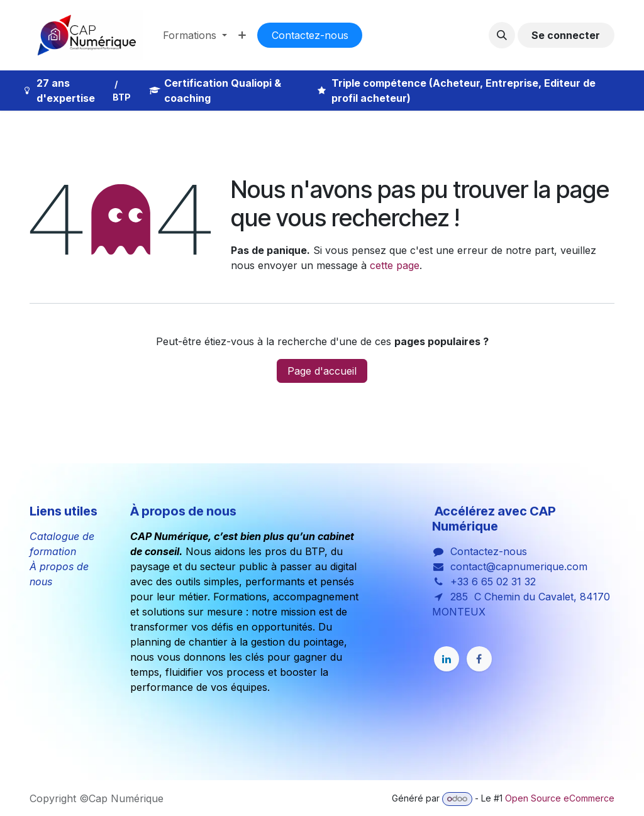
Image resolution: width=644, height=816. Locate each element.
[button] (502, 35)
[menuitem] (195, 35)
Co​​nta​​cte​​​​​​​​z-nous (310, 35)
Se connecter (566, 35)
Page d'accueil (322, 371)
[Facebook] (479, 659)
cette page (395, 265)
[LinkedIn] (447, 659)
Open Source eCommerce (560, 798)
